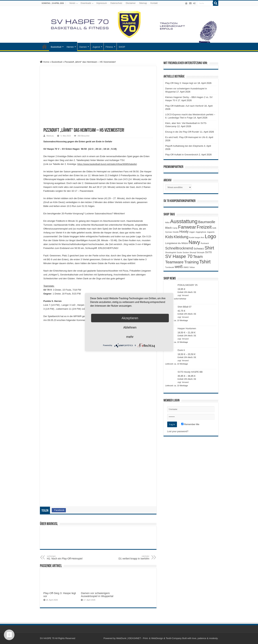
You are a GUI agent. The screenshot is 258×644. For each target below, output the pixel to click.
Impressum (102, 3)
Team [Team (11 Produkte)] (198, 257)
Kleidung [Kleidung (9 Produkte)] (181, 237)
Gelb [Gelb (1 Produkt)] (214, 228)
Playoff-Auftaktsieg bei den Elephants (184, 146)
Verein (72, 3)
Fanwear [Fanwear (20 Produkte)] (187, 227)
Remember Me (190, 424)
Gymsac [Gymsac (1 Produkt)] (169, 232)
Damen (83, 47)
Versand (185, 295)
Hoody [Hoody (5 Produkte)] (184, 232)
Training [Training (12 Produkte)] (191, 262)
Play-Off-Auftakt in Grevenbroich (182, 155)
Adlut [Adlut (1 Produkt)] (167, 222)
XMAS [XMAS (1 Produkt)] (186, 267)
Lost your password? (178, 431)
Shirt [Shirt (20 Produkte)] (209, 248)
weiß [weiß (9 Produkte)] (179, 267)
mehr (130, 337)
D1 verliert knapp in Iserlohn (131, 557)
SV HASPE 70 (47, 638)
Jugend (96, 47)
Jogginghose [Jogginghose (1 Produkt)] (201, 232)
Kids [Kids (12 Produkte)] (169, 237)
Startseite (45, 46)
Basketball (56, 47)
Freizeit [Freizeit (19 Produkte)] (204, 227)
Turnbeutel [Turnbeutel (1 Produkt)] (170, 267)
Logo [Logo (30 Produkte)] (210, 236)
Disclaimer (131, 3)
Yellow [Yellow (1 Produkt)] (192, 267)
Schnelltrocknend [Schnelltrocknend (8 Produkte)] (179, 248)
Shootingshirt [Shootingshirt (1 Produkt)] (171, 252)
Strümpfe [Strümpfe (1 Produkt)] (201, 252)
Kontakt (154, 3)
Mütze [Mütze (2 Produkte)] (185, 243)
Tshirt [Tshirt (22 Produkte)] (205, 262)
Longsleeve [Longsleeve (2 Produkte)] (171, 243)
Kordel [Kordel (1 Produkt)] (192, 237)
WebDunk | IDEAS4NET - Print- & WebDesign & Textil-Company (149, 638)
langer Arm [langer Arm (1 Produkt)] (200, 237)
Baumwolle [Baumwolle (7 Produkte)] (207, 222)
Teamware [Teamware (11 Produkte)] (174, 262)
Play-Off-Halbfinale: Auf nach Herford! (184, 106)
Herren (70, 47)
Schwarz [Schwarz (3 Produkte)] (199, 248)
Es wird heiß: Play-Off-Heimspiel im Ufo (185, 137)
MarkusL (50, 136)
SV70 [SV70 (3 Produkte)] (208, 252)
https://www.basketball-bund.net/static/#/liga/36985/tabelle (107, 164)
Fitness (109, 47)
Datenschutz (116, 3)
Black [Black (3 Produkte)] (169, 228)
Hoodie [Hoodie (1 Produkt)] (176, 232)
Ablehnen (130, 327)
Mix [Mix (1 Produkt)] (180, 243)
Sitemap (143, 3)
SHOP (122, 47)
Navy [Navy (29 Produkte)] (194, 242)
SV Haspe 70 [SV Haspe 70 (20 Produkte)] (179, 256)
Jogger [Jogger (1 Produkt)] (192, 232)
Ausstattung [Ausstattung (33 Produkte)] (184, 221)
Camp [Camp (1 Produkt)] (175, 228)
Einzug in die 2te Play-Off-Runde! (182, 132)
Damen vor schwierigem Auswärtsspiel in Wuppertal (97, 595)
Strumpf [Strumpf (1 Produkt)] (193, 252)
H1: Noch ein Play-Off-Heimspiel (65, 557)
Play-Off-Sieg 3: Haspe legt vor (181, 83)
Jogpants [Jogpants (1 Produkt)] (211, 232)
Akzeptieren (130, 318)
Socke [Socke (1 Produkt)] (179, 252)
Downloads (86, 3)
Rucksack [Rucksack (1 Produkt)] (205, 243)
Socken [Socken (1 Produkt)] (186, 252)
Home (45, 62)
